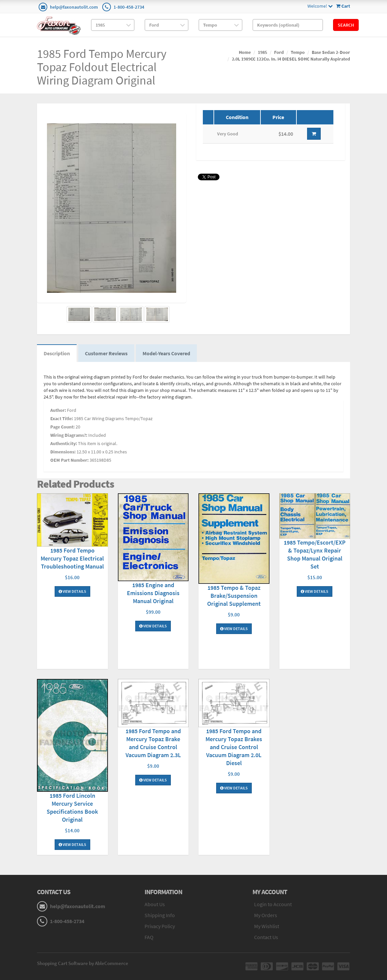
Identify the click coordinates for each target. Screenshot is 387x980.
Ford (279, 52)
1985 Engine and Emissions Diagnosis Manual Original (153, 593)
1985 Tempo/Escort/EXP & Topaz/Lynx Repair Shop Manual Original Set (315, 554)
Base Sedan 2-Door (331, 52)
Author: (58, 410)
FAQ (149, 937)
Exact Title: (62, 418)
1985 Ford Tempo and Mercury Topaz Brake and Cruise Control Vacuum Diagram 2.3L (153, 743)
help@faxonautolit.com (74, 7)
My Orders (266, 915)
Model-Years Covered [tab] (166, 353)
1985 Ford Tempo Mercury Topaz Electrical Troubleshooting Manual (72, 558)
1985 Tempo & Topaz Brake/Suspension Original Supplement (234, 596)
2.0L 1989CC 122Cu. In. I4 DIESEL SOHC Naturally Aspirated (291, 59)
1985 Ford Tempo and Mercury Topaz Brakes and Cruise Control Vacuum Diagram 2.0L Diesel (234, 747)
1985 (262, 52)
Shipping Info (160, 915)
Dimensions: (63, 452)
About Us (155, 904)
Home (245, 52)
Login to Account (273, 904)
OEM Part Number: (69, 460)
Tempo (298, 52)
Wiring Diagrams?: (69, 435)
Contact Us (266, 937)
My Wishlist (267, 926)
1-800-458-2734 (129, 7)
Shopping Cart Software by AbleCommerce (83, 963)
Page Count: (62, 427)
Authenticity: (64, 443)
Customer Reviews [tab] (106, 353)
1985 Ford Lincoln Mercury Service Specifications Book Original (72, 808)
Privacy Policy (160, 926)
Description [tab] (57, 353)
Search (346, 25)
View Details (72, 591)
